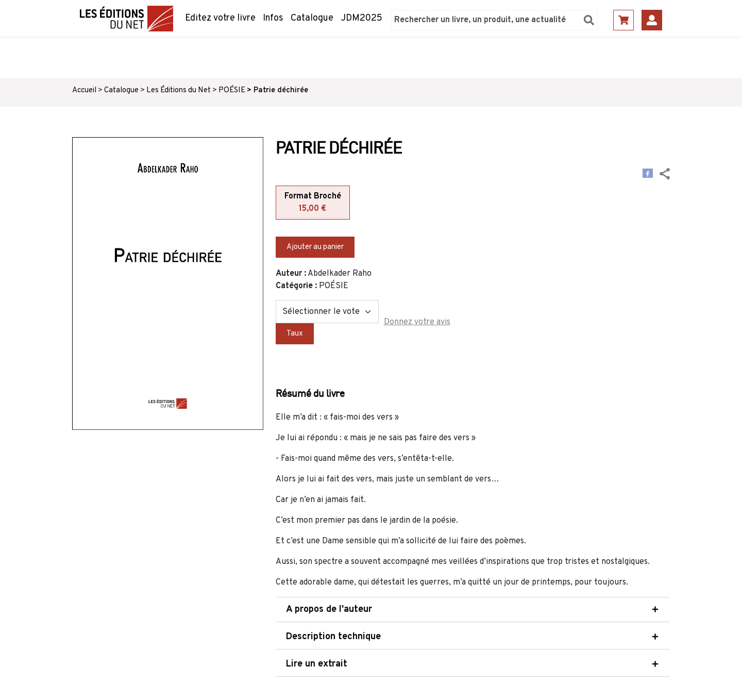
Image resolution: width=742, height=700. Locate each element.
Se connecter (652, 20)
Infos (273, 18)
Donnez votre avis (417, 322)
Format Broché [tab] (313, 203)
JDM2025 (361, 18)
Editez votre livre (220, 18)
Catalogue (312, 18)
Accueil (84, 90)
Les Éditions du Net (179, 90)
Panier (623, 20)
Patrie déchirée (281, 90)
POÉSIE (232, 90)
